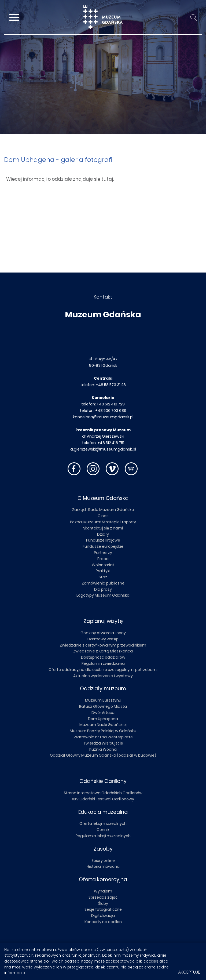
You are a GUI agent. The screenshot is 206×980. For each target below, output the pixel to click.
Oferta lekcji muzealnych (103, 823)
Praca (103, 559)
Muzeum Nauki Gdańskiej (103, 725)
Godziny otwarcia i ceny (103, 633)
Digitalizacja (103, 916)
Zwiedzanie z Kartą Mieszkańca (103, 651)
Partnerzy (103, 553)
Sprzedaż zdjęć (103, 897)
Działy (103, 534)
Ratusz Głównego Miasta (103, 706)
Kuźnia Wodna (103, 749)
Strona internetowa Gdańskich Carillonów (103, 793)
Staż (103, 577)
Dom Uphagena (103, 719)
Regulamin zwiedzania (103, 663)
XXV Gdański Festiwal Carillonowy (103, 799)
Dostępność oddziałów (103, 657)
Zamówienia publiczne (103, 583)
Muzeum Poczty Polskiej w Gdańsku (103, 731)
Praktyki (103, 571)
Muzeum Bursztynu (103, 700)
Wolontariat (103, 565)
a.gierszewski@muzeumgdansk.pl (103, 449)
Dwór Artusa (103, 713)
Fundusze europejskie (103, 546)
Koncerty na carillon (103, 922)
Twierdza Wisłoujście (103, 743)
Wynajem (103, 891)
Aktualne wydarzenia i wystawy (103, 676)
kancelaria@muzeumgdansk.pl (103, 417)
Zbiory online (103, 861)
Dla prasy (103, 589)
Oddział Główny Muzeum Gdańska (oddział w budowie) (103, 755)
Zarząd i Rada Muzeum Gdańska (103, 510)
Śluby (103, 903)
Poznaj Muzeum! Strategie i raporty (103, 522)
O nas (103, 516)
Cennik (103, 830)
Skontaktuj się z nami (103, 528)
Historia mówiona (103, 866)
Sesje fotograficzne (103, 909)
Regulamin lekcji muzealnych (103, 836)
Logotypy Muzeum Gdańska (103, 595)
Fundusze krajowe (103, 540)
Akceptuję (189, 972)
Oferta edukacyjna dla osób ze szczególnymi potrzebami (103, 670)
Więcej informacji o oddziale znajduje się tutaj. (60, 179)
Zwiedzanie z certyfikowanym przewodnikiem (103, 645)
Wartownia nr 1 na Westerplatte (103, 737)
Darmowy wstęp (103, 639)
